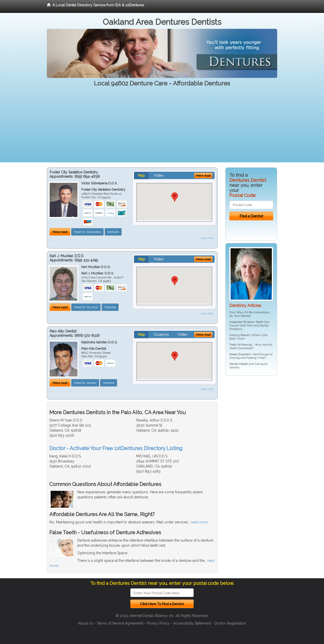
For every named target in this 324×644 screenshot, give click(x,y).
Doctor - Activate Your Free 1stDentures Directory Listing (116, 448)
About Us (86, 623)
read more (199, 522)
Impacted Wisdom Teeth (246, 322)
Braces (245, 335)
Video (159, 175)
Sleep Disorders (240, 354)
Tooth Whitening (241, 345)
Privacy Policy (158, 623)
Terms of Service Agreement (120, 623)
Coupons (161, 335)
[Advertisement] (162, 127)
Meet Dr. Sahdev (85, 383)
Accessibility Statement (192, 623)
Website (113, 232)
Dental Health (239, 364)
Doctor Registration (230, 623)
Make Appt (60, 232)
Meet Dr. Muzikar (86, 307)
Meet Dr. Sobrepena (87, 232)
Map (141, 175)
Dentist (246, 316)
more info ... (208, 238)
